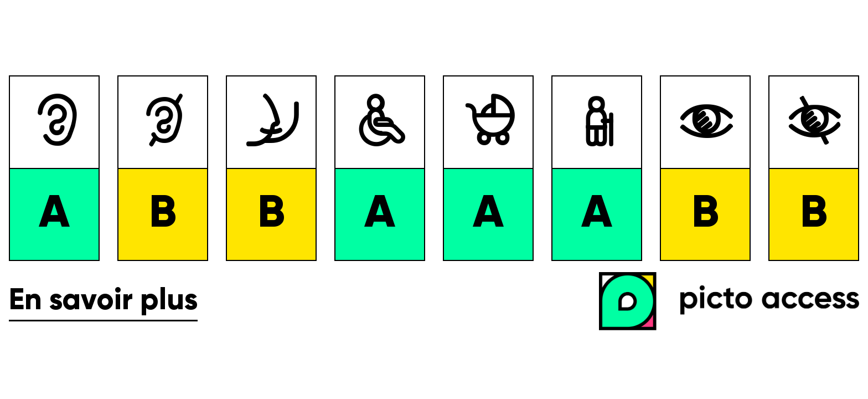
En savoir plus (103, 301)
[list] (434, 168)
